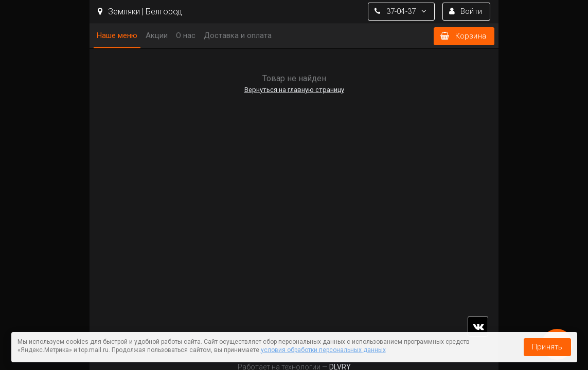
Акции (157, 35)
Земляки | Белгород (140, 12)
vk (478, 326)
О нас (186, 35)
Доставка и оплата (238, 35)
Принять (547, 347)
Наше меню (117, 35)
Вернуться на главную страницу (294, 90)
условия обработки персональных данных (323, 350)
